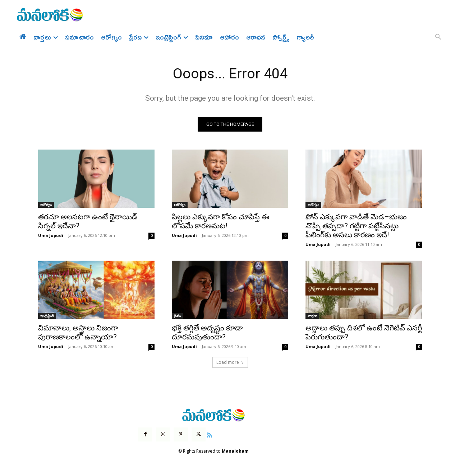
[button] (438, 37)
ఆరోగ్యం (46, 205)
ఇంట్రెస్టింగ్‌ (47, 316)
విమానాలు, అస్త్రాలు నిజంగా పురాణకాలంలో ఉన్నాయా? (78, 333)
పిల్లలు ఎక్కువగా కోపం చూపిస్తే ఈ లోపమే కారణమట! (220, 222)
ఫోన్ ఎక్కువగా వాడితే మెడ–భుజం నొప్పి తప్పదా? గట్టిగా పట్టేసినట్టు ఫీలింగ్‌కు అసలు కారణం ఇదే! (356, 226)
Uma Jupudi (51, 236)
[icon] (210, 435)
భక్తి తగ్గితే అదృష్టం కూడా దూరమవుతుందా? (207, 333)
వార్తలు (312, 316)
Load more (230, 363)
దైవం (177, 316)
